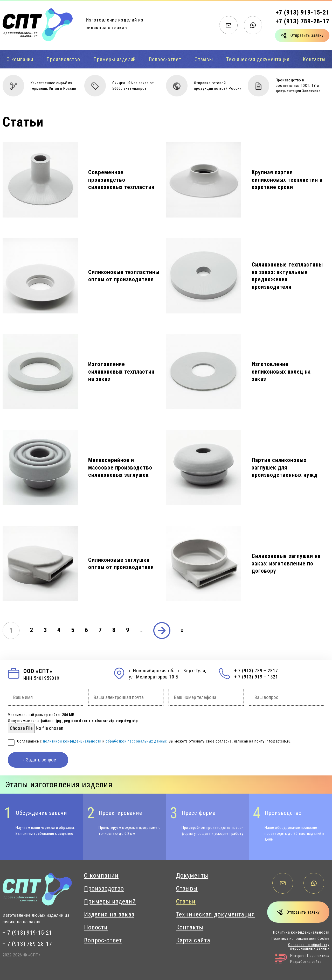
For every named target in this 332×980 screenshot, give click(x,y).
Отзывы (204, 59)
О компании (20, 59)
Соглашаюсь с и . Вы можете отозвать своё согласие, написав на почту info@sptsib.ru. (154, 741)
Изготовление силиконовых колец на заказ (281, 372)
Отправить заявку (307, 35)
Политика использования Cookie (300, 939)
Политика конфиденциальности (301, 932)
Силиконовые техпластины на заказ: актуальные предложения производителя (287, 276)
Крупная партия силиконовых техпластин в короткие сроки (287, 180)
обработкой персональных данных (136, 741)
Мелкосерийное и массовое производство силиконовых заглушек (120, 467)
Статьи (186, 901)
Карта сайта (193, 940)
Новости (96, 927)
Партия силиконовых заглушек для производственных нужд (285, 467)
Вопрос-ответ (165, 59)
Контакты (190, 927)
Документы (192, 876)
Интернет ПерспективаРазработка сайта (302, 959)
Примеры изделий (115, 59)
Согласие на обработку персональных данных (309, 947)
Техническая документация (258, 59)
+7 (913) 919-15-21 (303, 12)
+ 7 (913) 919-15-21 (27, 933)
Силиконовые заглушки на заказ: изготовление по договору (286, 563)
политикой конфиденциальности (72, 741)
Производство (63, 59)
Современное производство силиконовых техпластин (121, 180)
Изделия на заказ (109, 914)
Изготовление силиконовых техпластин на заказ (121, 372)
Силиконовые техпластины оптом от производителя (124, 276)
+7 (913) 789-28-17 (303, 21)
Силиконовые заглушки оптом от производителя (121, 564)
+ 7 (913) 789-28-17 (27, 944)
